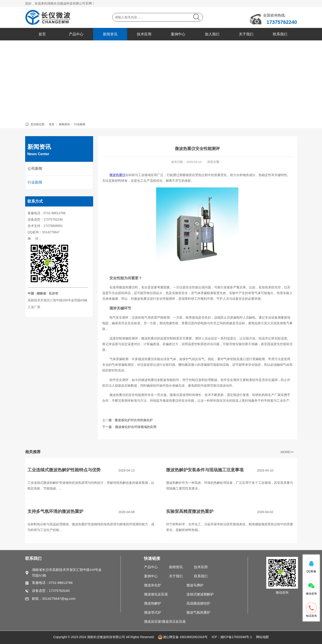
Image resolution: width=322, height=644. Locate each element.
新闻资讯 (110, 34)
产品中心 (76, 34)
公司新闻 (35, 168)
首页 (42, 34)
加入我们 (212, 34)
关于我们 (246, 34)
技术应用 (144, 34)
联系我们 (280, 34)
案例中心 (178, 34)
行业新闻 (80, 124)
